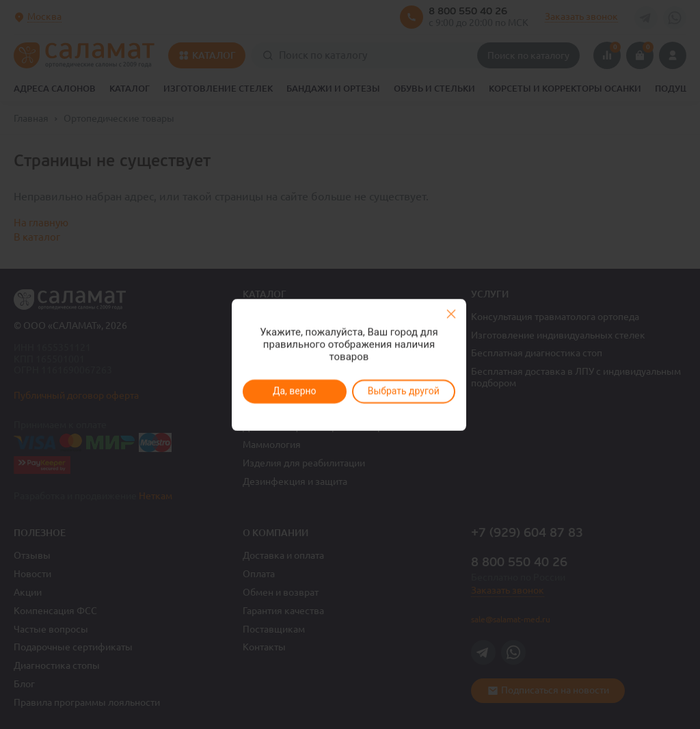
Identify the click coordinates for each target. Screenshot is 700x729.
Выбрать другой (403, 391)
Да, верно (294, 391)
